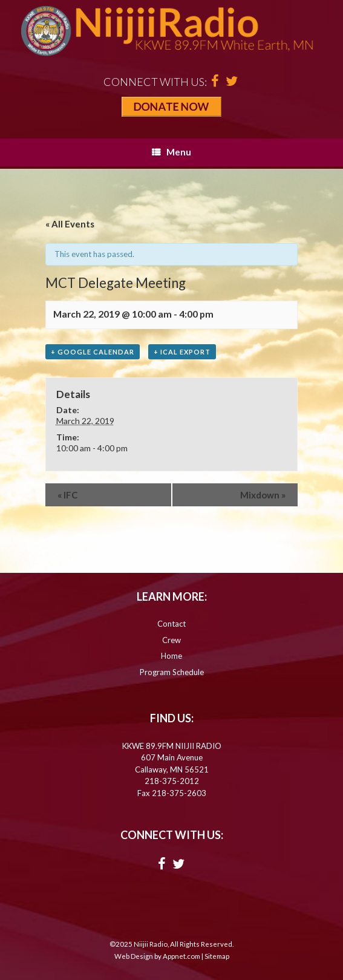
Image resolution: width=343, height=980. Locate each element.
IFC (67, 495)
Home (171, 656)
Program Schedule (172, 672)
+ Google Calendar (93, 352)
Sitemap (217, 956)
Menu (171, 152)
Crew (171, 640)
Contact (171, 624)
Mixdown (263, 495)
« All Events (70, 224)
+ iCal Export (182, 352)
